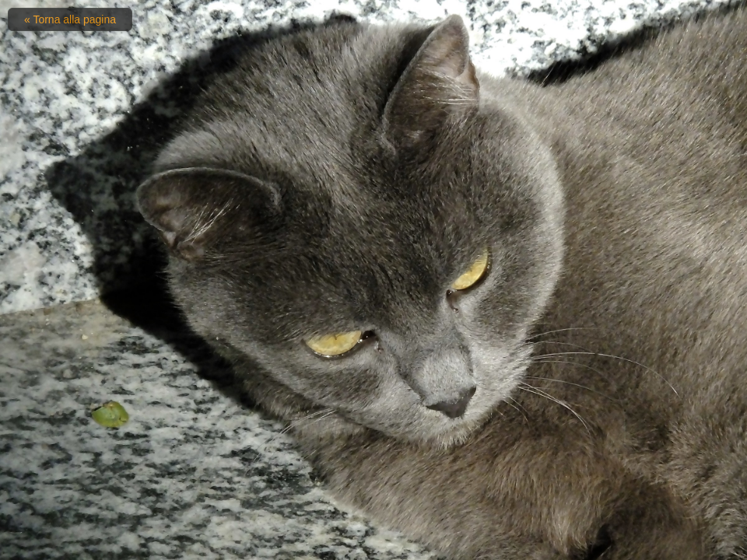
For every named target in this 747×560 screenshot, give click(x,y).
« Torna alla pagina (70, 19)
